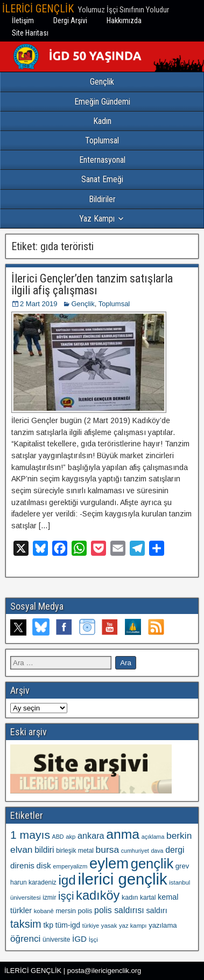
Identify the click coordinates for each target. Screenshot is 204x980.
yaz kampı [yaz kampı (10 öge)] (133, 926)
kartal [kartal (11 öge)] (148, 898)
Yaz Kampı (97, 219)
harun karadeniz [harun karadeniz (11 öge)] (33, 882)
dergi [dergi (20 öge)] (175, 850)
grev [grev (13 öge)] (182, 866)
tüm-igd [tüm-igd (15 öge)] (68, 925)
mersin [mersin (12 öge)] (65, 911)
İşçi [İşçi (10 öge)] (93, 940)
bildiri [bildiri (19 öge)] (44, 850)
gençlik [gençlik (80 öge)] (152, 864)
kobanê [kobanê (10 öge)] (44, 911)
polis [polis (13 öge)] (85, 911)
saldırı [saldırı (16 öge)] (156, 910)
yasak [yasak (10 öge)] (109, 926)
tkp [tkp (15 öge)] (48, 925)
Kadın (102, 121)
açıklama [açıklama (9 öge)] (153, 837)
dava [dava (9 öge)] (157, 851)
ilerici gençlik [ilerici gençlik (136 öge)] (122, 879)
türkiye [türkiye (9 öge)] (91, 926)
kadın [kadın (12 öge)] (130, 898)
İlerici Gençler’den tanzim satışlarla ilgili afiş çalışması (92, 284)
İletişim (23, 20)
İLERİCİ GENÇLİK (38, 9)
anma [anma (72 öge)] (123, 834)
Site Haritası (30, 33)
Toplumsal (102, 140)
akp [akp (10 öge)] (71, 837)
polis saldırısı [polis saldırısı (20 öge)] (119, 910)
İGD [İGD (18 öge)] (79, 939)
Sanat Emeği (102, 179)
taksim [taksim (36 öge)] (26, 924)
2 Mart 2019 (38, 304)
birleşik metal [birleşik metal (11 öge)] (75, 851)
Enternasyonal (102, 160)
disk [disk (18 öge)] (44, 865)
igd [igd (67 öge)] (67, 880)
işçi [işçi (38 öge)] (66, 896)
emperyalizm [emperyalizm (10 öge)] (70, 866)
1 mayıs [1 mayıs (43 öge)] (30, 835)
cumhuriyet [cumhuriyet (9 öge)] (135, 851)
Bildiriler (102, 199)
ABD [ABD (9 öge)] (58, 837)
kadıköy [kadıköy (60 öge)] (98, 895)
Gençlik (102, 82)
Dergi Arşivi (70, 20)
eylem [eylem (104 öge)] (109, 863)
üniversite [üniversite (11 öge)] (56, 940)
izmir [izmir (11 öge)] (49, 898)
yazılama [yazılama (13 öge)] (163, 925)
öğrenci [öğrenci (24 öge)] (25, 938)
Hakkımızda (124, 20)
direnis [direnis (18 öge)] (22, 865)
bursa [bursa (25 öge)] (107, 850)
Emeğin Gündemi (102, 102)
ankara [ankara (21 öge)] (91, 836)
